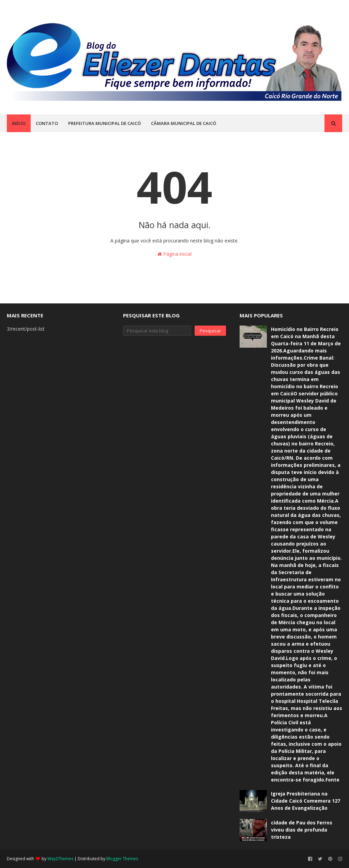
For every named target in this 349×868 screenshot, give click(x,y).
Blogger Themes (122, 859)
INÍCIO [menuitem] (19, 123)
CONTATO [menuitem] (47, 123)
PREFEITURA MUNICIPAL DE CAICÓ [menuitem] (104, 123)
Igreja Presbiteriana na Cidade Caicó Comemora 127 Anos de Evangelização (306, 801)
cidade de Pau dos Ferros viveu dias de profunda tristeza (302, 830)
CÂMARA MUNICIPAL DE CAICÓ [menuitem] (184, 123)
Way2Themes (60, 859)
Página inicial (174, 254)
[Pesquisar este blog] (157, 331)
